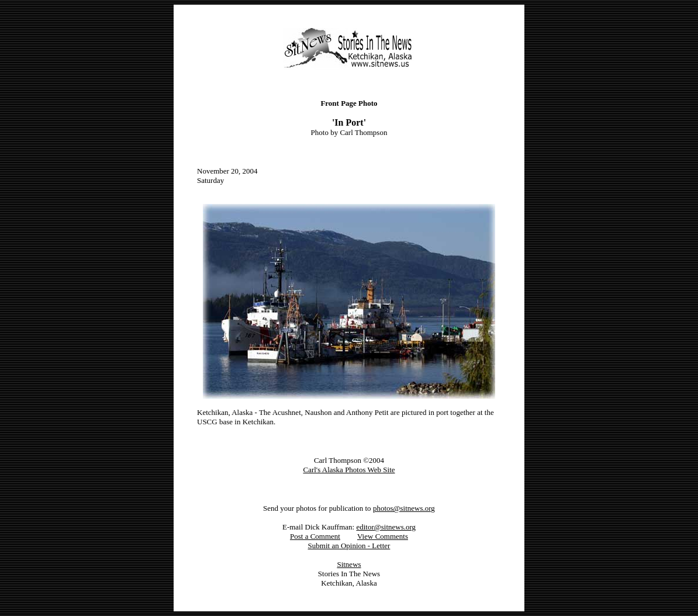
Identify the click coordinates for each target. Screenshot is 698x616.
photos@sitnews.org (404, 508)
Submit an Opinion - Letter (349, 546)
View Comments (383, 536)
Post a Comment (315, 536)
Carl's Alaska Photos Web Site (349, 470)
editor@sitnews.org (386, 527)
